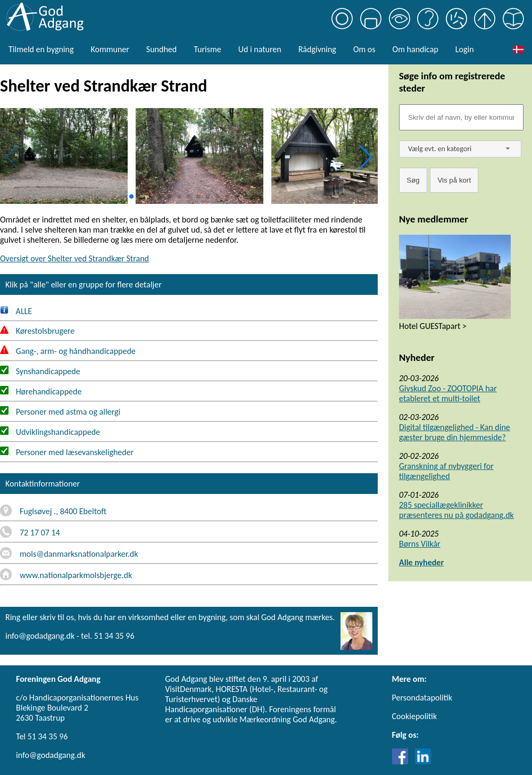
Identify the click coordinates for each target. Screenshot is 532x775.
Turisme (207, 49)
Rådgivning (317, 49)
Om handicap (415, 49)
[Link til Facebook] (403, 761)
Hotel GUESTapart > (433, 326)
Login (465, 49)
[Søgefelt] (461, 117)
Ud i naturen (260, 49)
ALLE (16, 311)
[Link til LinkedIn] (423, 761)
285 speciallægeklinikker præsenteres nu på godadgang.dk (456, 510)
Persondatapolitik (422, 698)
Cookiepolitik (415, 716)
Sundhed (161, 49)
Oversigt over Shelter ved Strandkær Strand (74, 258)
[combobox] (460, 149)
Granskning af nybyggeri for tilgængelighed (446, 471)
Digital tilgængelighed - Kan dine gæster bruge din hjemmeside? (455, 432)
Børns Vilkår (420, 544)
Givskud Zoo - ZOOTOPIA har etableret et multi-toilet (448, 393)
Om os (364, 49)
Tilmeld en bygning (41, 49)
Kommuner (110, 49)
